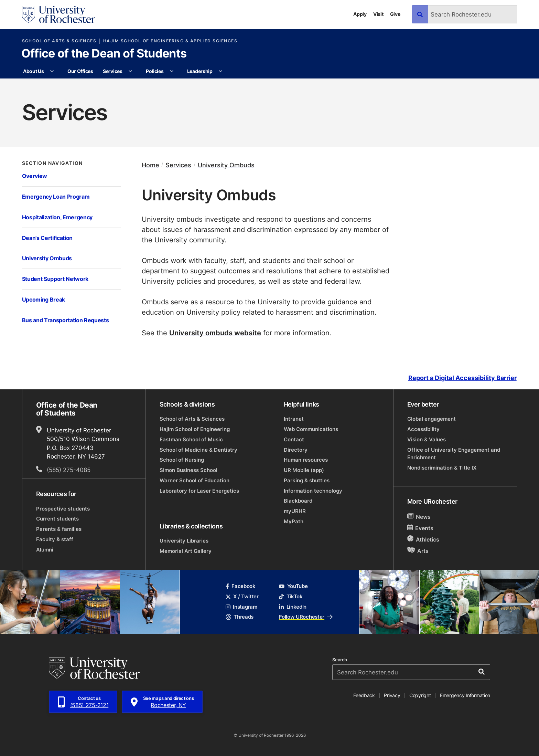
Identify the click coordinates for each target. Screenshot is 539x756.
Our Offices (80, 71)
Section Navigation (52, 163)
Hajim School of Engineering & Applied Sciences (170, 41)
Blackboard (298, 501)
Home (150, 165)
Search (340, 660)
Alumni (45, 550)
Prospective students (63, 509)
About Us (34, 71)
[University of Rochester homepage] (59, 14)
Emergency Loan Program (56, 196)
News (419, 517)
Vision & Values (427, 439)
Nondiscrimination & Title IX (442, 468)
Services (113, 71)
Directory (296, 450)
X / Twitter (242, 596)
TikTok (291, 596)
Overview (35, 176)
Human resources (306, 460)
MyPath (294, 521)
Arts (418, 551)
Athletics (423, 539)
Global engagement (432, 419)
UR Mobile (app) (304, 470)
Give (395, 14)
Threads (240, 617)
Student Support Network (55, 279)
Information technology (313, 491)
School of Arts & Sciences (59, 41)
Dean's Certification (47, 238)
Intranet (294, 419)
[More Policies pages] (172, 71)
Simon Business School (188, 470)
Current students (57, 519)
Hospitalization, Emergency (57, 217)
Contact (294, 439)
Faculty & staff (55, 539)
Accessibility (423, 429)
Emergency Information (465, 695)
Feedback (364, 695)
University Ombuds (47, 258)
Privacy (392, 695)
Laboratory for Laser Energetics (199, 491)
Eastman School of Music (191, 439)
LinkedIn (293, 607)
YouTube (293, 586)
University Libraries (184, 541)
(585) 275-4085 (69, 470)
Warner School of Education (195, 480)
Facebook (241, 586)
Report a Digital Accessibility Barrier (462, 378)
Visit (378, 14)
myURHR (295, 511)
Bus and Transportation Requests (66, 320)
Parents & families (59, 529)
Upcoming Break (44, 299)
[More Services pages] (130, 71)
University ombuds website (215, 333)
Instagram (241, 607)
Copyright (420, 695)
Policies (155, 71)
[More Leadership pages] (220, 71)
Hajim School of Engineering (195, 429)
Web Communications (311, 429)
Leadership (200, 71)
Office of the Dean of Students (104, 54)
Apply (360, 14)
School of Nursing (182, 460)
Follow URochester (306, 617)
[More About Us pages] (52, 71)
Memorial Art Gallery (186, 551)
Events (421, 528)
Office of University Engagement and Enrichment (454, 454)
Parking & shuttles (307, 480)
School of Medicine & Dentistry (198, 450)
